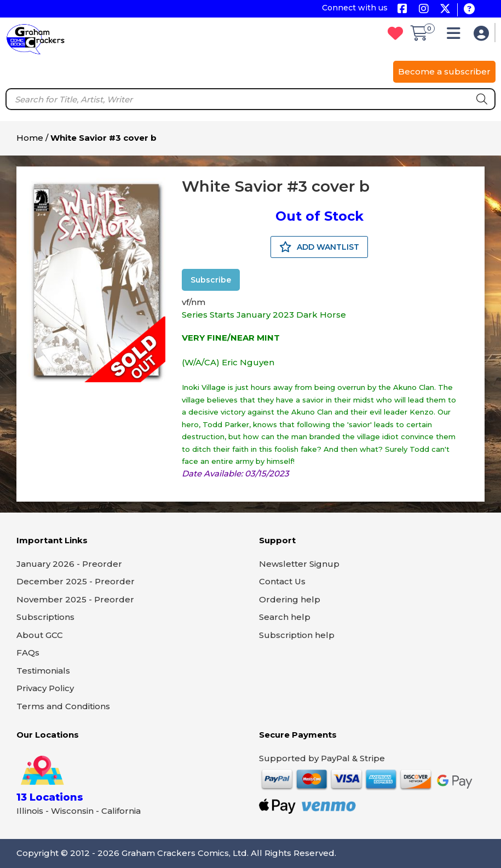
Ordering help (290, 599)
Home (30, 138)
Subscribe (211, 280)
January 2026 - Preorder (69, 564)
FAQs (28, 653)
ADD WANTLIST (319, 247)
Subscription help (297, 635)
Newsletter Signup (299, 564)
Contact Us (282, 581)
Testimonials (43, 671)
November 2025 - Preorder (75, 599)
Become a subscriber (444, 71)
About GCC (40, 635)
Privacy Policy (45, 688)
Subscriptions (45, 617)
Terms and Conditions (63, 706)
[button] (456, 36)
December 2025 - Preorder (76, 581)
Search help (285, 617)
